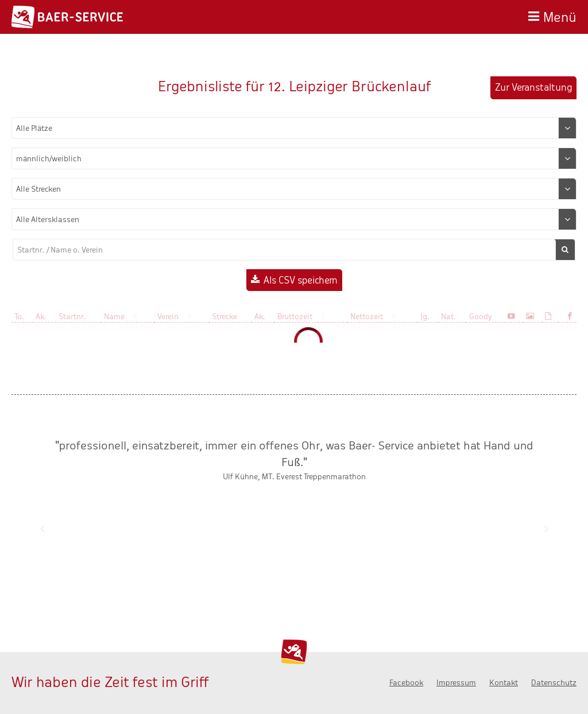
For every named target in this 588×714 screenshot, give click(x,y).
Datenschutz (554, 683)
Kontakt (504, 683)
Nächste (546, 529)
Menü (560, 16)
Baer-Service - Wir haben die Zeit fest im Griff (67, 17)
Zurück (42, 529)
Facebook (406, 683)
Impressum (456, 683)
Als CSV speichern (301, 280)
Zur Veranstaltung (533, 88)
